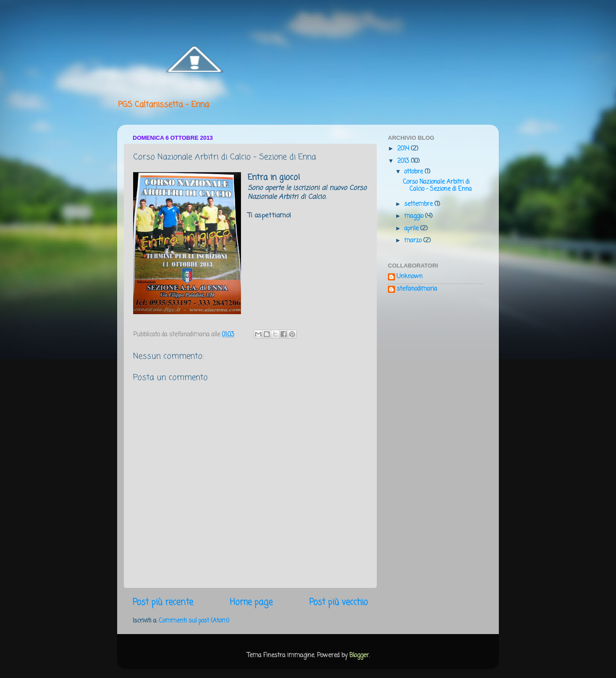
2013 (404, 161)
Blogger (359, 656)
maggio (415, 216)
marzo (414, 241)
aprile (412, 229)
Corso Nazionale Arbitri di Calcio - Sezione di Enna (437, 186)
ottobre (415, 172)
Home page (251, 603)
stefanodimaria (417, 290)
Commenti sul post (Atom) (194, 621)
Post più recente (163, 603)
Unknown (410, 277)
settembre (419, 204)
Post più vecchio (339, 603)
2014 (404, 149)
